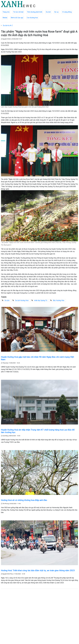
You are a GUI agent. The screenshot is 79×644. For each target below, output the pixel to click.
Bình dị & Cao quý (17, 18)
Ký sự (56, 12)
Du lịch (48, 12)
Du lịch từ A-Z (8, 25)
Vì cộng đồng (67, 12)
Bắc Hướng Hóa (59, 300)
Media (5, 18)
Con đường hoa (32, 18)
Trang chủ (6, 12)
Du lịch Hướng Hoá (22, 300)
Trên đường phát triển (35, 12)
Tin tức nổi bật (18, 12)
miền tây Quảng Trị (41, 300)
